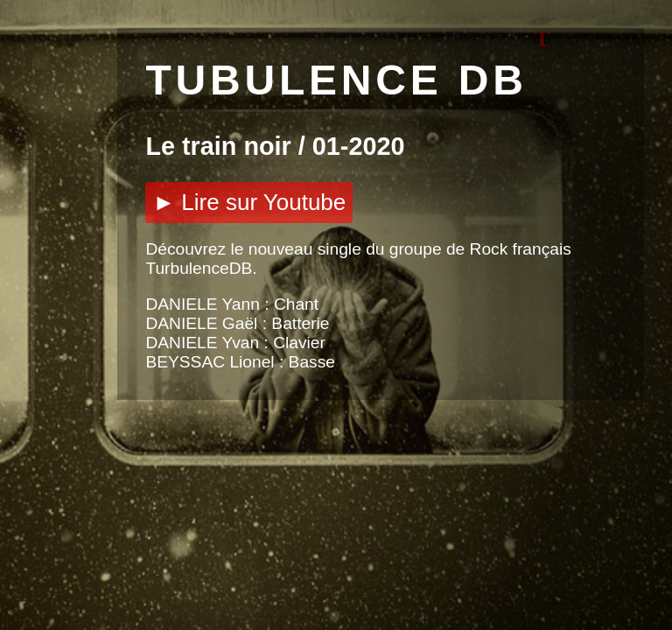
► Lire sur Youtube (249, 202)
